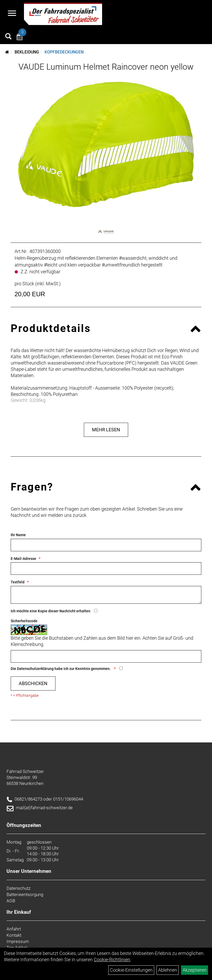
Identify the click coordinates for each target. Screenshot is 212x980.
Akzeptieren (195, 970)
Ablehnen (168, 970)
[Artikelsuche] (8, 37)
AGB (11, 901)
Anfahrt (14, 929)
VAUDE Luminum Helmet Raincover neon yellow (106, 67)
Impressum (18, 941)
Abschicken (33, 683)
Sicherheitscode (24, 621)
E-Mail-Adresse (23, 559)
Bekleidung (27, 52)
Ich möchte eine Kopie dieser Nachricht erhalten (51, 611)
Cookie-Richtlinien (112, 960)
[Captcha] (106, 656)
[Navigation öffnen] (12, 14)
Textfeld (18, 582)
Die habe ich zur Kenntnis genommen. (61, 669)
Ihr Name (18, 535)
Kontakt (14, 935)
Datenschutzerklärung (35, 669)
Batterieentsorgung (25, 894)
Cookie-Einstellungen (131, 970)
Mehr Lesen (106, 430)
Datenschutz (18, 888)
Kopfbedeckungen (64, 52)
